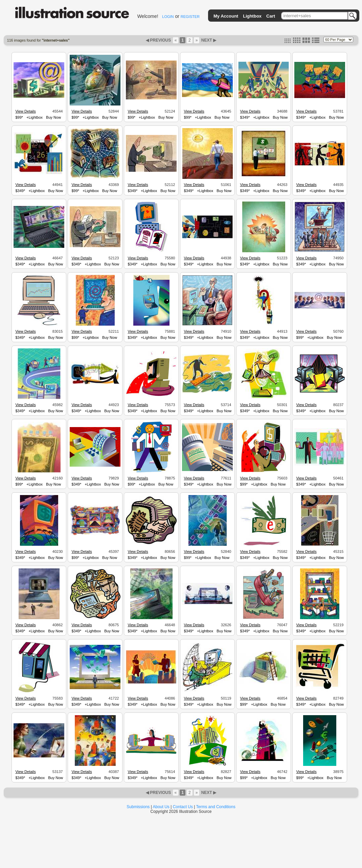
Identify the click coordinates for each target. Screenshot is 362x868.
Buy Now (53, 117)
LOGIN (168, 17)
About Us (161, 807)
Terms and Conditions (216, 807)
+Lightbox (35, 117)
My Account (226, 16)
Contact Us (183, 807)
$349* (245, 117)
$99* (19, 117)
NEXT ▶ (208, 40)
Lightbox (252, 16)
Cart (271, 16)
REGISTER (190, 17)
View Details (25, 111)
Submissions (138, 807)
